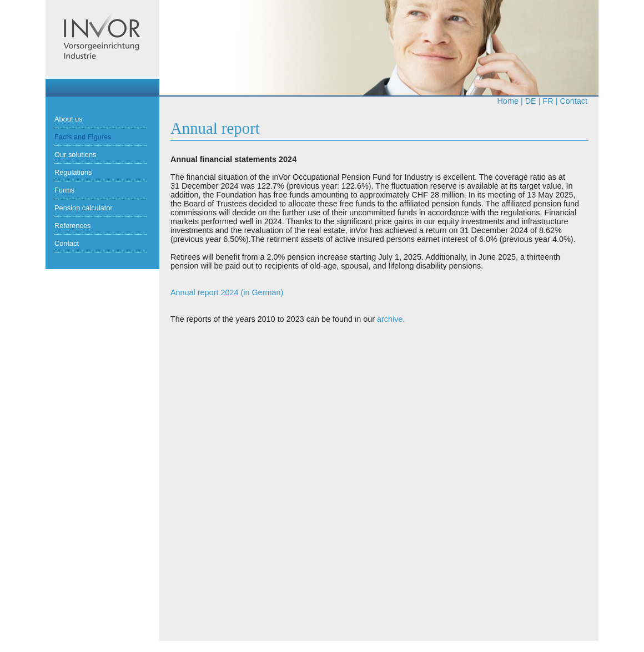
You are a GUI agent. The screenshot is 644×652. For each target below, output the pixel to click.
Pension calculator (84, 208)
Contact (573, 101)
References (72, 226)
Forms (64, 190)
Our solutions (75, 155)
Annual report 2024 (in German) (227, 292)
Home (508, 101)
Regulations (73, 172)
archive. (391, 319)
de (531, 101)
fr (548, 101)
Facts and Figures (83, 137)
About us (69, 119)
